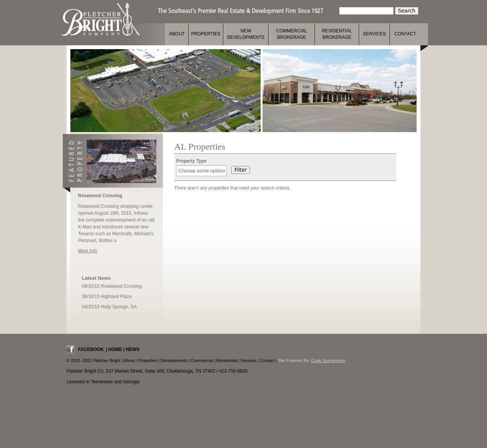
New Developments (246, 34)
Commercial (202, 360)
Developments (174, 360)
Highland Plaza (116, 297)
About (177, 34)
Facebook (91, 349)
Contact (405, 34)
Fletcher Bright (100, 19)
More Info (88, 251)
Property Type (191, 161)
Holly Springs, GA (119, 307)
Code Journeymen (328, 360)
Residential (227, 360)
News (133, 349)
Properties (206, 34)
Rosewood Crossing (100, 196)
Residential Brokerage (337, 34)
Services (374, 34)
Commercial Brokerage (292, 34)
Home (115, 349)
